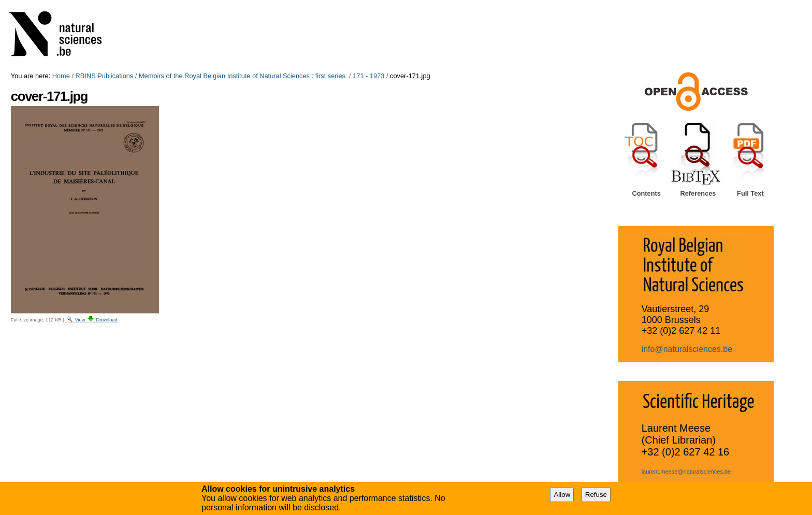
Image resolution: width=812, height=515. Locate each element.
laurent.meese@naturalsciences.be (686, 472)
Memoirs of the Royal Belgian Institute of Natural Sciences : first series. (243, 76)
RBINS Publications (105, 76)
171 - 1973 (368, 76)
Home (61, 76)
